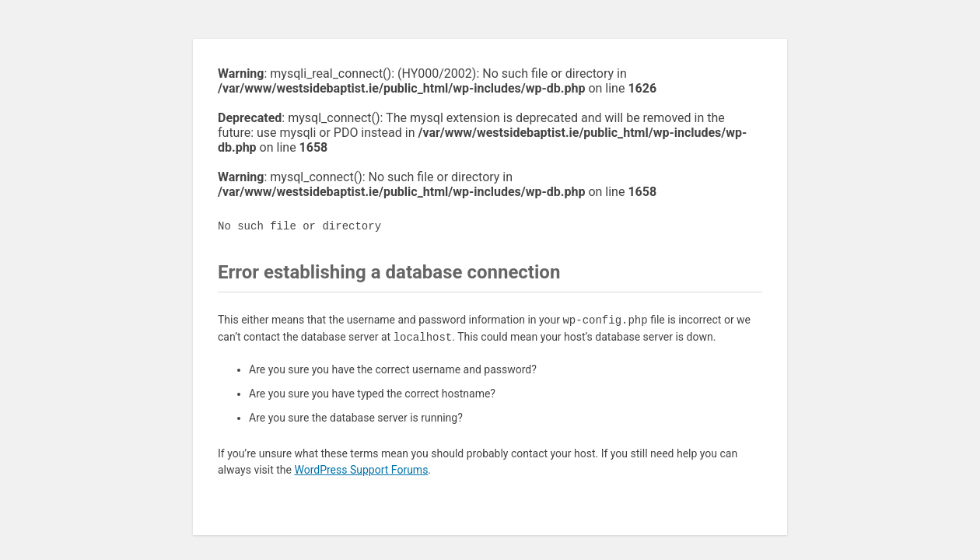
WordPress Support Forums (361, 470)
